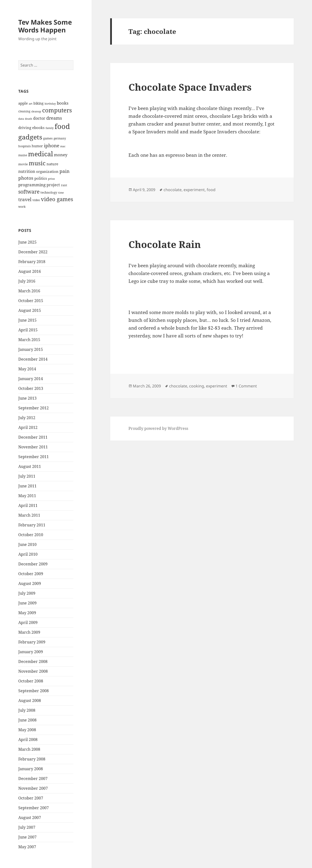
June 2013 (27, 398)
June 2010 (27, 544)
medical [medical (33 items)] (40, 154)
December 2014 (33, 359)
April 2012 (28, 427)
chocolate (173, 190)
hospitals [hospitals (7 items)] (24, 146)
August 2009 (30, 583)
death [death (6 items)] (29, 119)
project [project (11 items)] (53, 185)
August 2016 (30, 271)
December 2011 (33, 437)
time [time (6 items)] (61, 193)
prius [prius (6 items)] (51, 179)
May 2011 (27, 496)
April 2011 (28, 505)
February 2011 (32, 525)
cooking (197, 386)
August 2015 (30, 310)
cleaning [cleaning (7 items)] (24, 111)
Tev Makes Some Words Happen (45, 26)
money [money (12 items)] (61, 155)
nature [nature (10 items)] (52, 164)
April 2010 (28, 554)
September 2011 (34, 457)
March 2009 (29, 632)
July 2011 (27, 476)
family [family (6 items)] (50, 128)
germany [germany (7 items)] (60, 138)
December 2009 (33, 564)
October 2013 (31, 388)
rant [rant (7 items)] (64, 185)
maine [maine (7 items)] (23, 155)
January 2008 (31, 769)
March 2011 (29, 515)
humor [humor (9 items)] (37, 146)
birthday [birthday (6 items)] (50, 104)
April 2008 (28, 740)
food (211, 190)
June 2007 (27, 837)
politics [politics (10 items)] (41, 178)
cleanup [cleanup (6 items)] (36, 111)
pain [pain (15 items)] (64, 171)
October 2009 (31, 574)
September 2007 (34, 808)
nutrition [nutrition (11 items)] (27, 171)
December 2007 (33, 779)
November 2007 (33, 788)
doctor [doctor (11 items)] (39, 118)
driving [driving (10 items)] (25, 128)
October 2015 (31, 301)
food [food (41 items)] (62, 126)
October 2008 (31, 681)
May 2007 (27, 847)
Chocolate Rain (165, 244)
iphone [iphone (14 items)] (52, 145)
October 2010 (31, 535)
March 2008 (29, 749)
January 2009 (31, 652)
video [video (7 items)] (36, 200)
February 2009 (32, 642)
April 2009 (28, 622)
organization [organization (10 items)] (47, 171)
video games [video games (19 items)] (57, 199)
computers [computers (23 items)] (57, 110)
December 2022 (33, 252)
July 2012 (27, 418)
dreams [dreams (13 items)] (54, 118)
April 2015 (28, 330)
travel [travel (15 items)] (25, 199)
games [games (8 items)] (48, 138)
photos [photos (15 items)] (26, 178)
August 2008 (30, 700)
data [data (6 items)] (21, 119)
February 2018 (32, 262)
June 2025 (27, 242)
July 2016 (27, 281)
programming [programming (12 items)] (32, 185)
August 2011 (30, 466)
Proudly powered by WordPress (158, 428)
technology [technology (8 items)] (49, 192)
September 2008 (34, 691)
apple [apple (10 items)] (23, 103)
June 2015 (27, 320)
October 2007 (31, 798)
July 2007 (27, 827)
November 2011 (33, 447)
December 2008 (33, 661)
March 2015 (29, 340)
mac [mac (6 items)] (63, 146)
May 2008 (27, 730)
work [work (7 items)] (22, 207)
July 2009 (27, 593)
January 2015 (31, 349)
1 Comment (246, 386)
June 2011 (27, 486)
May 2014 (27, 369)
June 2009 (27, 603)
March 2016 (29, 291)
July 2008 (27, 710)
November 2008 (33, 671)
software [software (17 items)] (29, 192)
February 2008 (32, 759)
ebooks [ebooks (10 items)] (38, 128)
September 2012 (34, 408)
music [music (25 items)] (37, 163)
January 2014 (31, 379)
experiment (194, 190)
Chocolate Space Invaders (190, 87)
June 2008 (27, 720)
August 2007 (30, 818)
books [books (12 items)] (63, 103)
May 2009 (27, 613)
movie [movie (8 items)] (23, 164)
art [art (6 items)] (31, 104)
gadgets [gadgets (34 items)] (30, 137)
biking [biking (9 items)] (39, 103)
